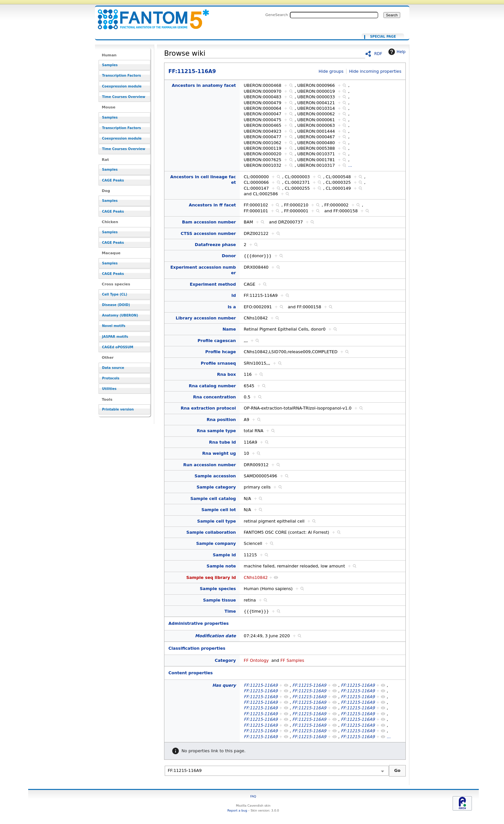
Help (396, 52)
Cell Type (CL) (115, 294)
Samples (110, 65)
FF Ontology (256, 660)
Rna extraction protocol (208, 408)
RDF (378, 54)
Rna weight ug (219, 453)
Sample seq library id (211, 577)
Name (229, 329)
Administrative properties (198, 623)
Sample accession (215, 476)
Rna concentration (214, 397)
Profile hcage (221, 352)
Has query (224, 685)
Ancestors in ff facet (212, 205)
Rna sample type (216, 431)
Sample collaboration (211, 532)
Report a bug (237, 810)
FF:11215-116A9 (149, 16)
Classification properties (197, 648)
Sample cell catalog (213, 498)
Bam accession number (209, 222)
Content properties (190, 673)
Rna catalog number (212, 386)
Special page (383, 37)
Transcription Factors (122, 76)
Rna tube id (222, 442)
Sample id (224, 555)
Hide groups (331, 71)
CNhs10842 (256, 577)
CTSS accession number (208, 233)
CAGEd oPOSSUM (118, 347)
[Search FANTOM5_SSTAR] (334, 15)
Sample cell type (216, 521)
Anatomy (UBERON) (120, 315)
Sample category (216, 487)
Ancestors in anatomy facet (204, 85)
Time (230, 611)
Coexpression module (122, 86)
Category (225, 660)
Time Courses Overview (124, 97)
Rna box (227, 374)
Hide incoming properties (375, 71)
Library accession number (206, 318)
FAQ (253, 796)
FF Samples (292, 660)
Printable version (118, 409)
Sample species (218, 589)
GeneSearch (277, 15)
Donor (229, 256)
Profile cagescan (217, 341)
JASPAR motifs (115, 337)
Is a (232, 307)
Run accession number (209, 465)
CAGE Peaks (113, 180)
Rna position (221, 420)
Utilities (109, 389)
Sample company (216, 543)
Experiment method (213, 284)
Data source (113, 368)
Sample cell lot (219, 510)
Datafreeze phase (215, 245)
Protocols (111, 378)
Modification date (216, 636)
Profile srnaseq (218, 363)
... (350, 165)
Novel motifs (114, 326)
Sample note (221, 566)
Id (234, 295)
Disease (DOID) (116, 305)
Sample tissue (219, 600)
